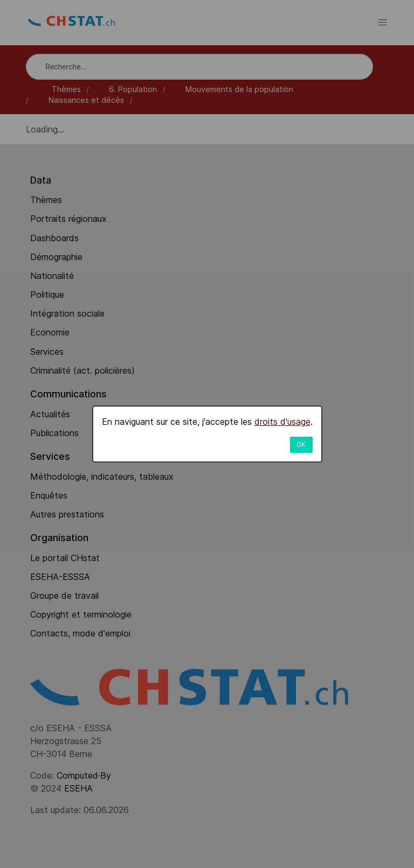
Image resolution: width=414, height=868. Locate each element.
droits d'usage (282, 422)
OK (301, 445)
